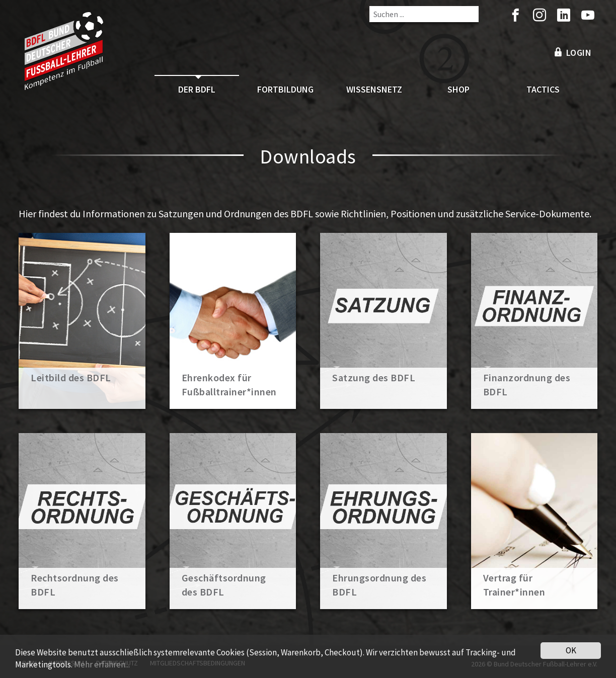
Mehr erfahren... (102, 666)
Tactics (543, 89)
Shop (458, 89)
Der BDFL (197, 89)
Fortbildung (285, 89)
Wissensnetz (374, 89)
